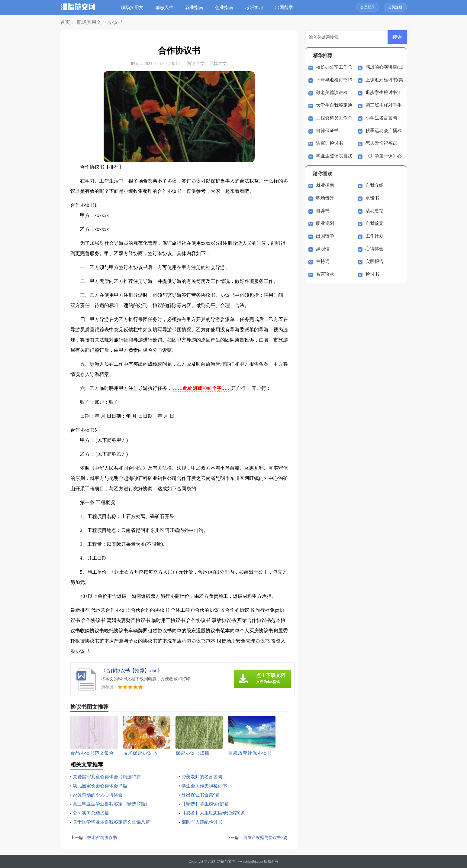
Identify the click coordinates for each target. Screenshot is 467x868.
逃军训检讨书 (330, 143)
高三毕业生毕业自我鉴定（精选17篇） (114, 804)
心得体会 (375, 249)
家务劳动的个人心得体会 (99, 795)
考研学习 (256, 8)
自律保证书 (327, 131)
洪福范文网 (226, 861)
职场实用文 (135, 8)
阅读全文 (196, 63)
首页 (64, 23)
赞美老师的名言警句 (203, 777)
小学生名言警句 (381, 118)
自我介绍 (375, 185)
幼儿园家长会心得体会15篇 (102, 786)
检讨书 (372, 274)
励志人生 (167, 8)
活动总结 (375, 211)
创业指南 (227, 8)
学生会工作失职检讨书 (206, 786)
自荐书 (323, 211)
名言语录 (325, 274)
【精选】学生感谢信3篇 (207, 804)
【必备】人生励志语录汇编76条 (215, 813)
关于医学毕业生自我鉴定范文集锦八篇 (114, 822)
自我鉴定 (375, 223)
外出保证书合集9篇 (202, 795)
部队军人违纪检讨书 (203, 822)
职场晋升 (325, 198)
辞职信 (323, 249)
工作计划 (375, 236)
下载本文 (218, 63)
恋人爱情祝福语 (381, 143)
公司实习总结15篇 (92, 813)
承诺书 (372, 198)
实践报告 (375, 261)
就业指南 (197, 8)
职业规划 (325, 223)
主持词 (323, 261)
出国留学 (286, 8)
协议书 (108, 23)
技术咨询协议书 (103, 837)
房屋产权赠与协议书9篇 (264, 837)
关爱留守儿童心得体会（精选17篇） (111, 777)
